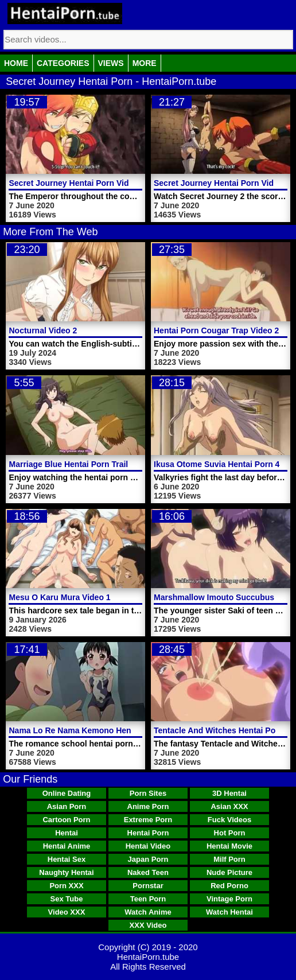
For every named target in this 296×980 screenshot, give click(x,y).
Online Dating (67, 793)
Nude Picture (229, 872)
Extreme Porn (148, 820)
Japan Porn (148, 859)
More (145, 63)
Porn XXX (66, 886)
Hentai (67, 833)
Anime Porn (148, 806)
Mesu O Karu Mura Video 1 (59, 597)
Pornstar (148, 886)
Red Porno (229, 886)
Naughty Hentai (66, 872)
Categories (63, 63)
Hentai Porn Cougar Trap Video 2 (216, 330)
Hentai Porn (148, 833)
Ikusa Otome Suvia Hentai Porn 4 (217, 464)
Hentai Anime (67, 846)
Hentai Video (148, 846)
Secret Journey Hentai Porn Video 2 (222, 183)
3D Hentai (229, 793)
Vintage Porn (229, 899)
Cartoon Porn (66, 820)
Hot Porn (230, 833)
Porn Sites (148, 793)
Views (111, 63)
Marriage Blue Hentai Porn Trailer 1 (75, 464)
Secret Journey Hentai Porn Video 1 (77, 183)
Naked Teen (148, 872)
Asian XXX (229, 806)
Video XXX (67, 912)
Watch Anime (148, 912)
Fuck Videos (229, 820)
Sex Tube (67, 899)
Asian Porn (67, 806)
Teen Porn (148, 899)
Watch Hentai (229, 912)
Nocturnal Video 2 (43, 330)
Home (16, 63)
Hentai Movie (229, 846)
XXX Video (148, 925)
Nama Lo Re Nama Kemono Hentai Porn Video (97, 730)
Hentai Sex (67, 859)
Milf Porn (229, 859)
